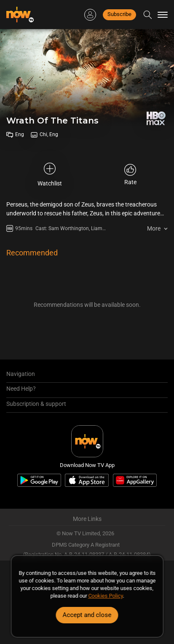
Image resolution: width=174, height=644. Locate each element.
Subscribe (119, 14)
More (154, 228)
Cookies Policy (105, 596)
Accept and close (87, 615)
